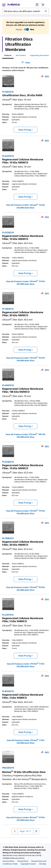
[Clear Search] (40, 11)
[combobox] (26, 11)
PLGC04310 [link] (8, 232)
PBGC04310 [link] (8, 768)
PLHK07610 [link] (8, 385)
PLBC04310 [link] (8, 691)
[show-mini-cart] (45, 5)
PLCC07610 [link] (8, 615)
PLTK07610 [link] (8, 92)
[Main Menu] (4, 5)
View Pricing (26, 130)
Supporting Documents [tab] (39, 55)
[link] (22, 95)
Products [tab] (8, 55)
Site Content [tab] (21, 55)
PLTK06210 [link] (8, 538)
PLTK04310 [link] (8, 309)
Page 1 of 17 (25, 831)
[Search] (46, 11)
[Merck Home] (14, 5)
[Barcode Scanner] (37, 5)
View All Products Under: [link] (25, 206)
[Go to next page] (36, 831)
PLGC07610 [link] (8, 156)
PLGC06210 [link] (8, 462)
